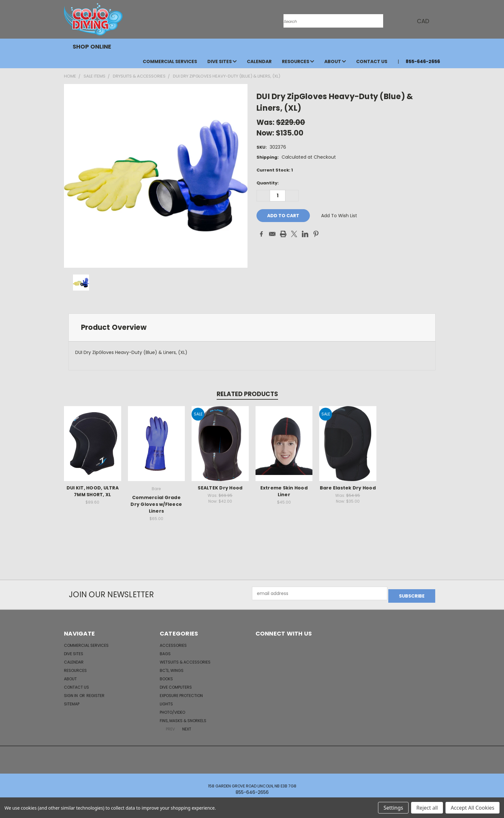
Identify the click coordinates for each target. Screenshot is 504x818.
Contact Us (372, 61)
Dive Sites (222, 61)
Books (166, 676)
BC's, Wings (172, 668)
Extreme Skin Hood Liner (284, 491)
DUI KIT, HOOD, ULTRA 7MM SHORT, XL (93, 491)
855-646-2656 (423, 61)
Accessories (173, 643)
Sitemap (72, 701)
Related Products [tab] (247, 394)
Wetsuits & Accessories (185, 660)
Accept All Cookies (473, 808)
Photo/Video (172, 710)
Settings (393, 808)
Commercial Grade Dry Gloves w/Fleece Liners (156, 504)
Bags (165, 651)
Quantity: (268, 183)
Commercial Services (170, 61)
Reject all (427, 808)
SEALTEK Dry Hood (220, 488)
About (335, 61)
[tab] (252, 327)
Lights (166, 701)
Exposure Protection (181, 693)
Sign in (71, 693)
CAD (423, 21)
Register (95, 693)
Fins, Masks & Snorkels (183, 718)
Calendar (259, 61)
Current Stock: (275, 170)
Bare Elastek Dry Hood (348, 488)
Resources (298, 61)
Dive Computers (176, 685)
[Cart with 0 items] (438, 21)
